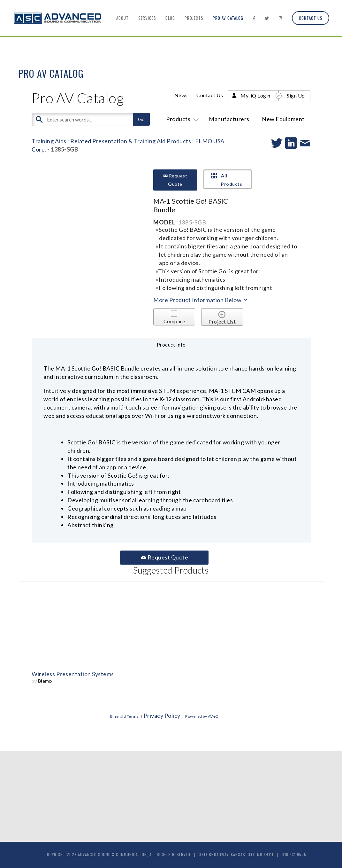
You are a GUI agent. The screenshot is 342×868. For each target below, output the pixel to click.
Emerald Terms (125, 716)
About (122, 18)
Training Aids (49, 141)
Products (181, 119)
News (181, 95)
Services (147, 18)
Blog (170, 18)
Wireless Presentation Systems (73, 674)
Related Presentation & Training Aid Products (131, 141)
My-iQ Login (255, 95)
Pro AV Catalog (228, 18)
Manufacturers (229, 119)
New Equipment (283, 119)
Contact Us (311, 18)
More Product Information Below (201, 300)
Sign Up (296, 95)
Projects (194, 18)
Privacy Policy (162, 716)
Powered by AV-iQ (202, 716)
